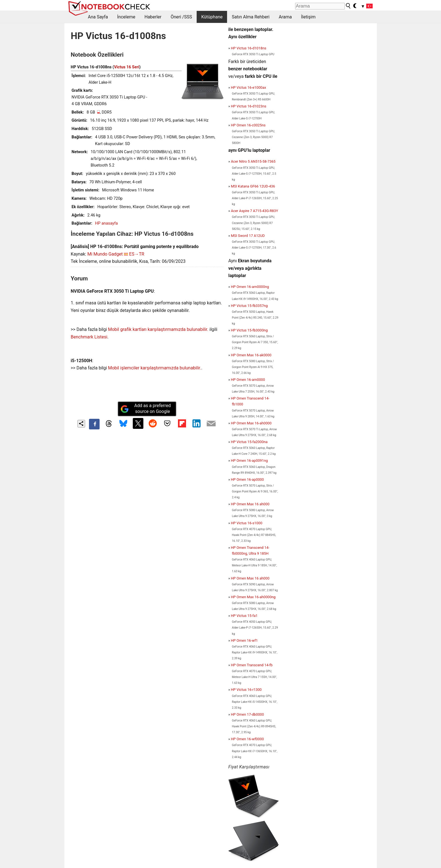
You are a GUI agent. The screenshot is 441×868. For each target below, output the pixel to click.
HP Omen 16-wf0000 (247, 739)
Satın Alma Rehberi (251, 17)
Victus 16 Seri (127, 67)
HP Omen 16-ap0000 (247, 479)
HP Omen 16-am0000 (248, 380)
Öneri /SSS (181, 17)
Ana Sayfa (98, 17)
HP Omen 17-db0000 (248, 714)
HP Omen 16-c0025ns (248, 125)
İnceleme (126, 17)
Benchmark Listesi (89, 337)
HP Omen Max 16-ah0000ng (253, 597)
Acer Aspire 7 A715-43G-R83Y (255, 211)
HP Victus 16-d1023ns (249, 106)
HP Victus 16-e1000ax (249, 87)
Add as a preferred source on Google (146, 408)
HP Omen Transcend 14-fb (252, 665)
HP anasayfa (106, 223)
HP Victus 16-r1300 (246, 690)
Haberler (153, 17)
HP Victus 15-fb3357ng (249, 306)
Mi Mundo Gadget (105, 254)
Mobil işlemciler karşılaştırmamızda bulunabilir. (155, 368)
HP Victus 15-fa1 (244, 616)
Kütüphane (212, 17)
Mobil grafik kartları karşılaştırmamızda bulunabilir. (158, 329)
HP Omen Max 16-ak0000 (251, 355)
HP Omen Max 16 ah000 (250, 504)
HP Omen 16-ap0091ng (250, 461)
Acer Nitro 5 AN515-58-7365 (253, 161)
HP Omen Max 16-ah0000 (251, 423)
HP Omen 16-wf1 (244, 640)
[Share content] (81, 424)
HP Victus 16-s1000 (247, 523)
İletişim (308, 17)
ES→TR (137, 254)
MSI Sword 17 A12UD (248, 236)
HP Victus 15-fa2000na (249, 442)
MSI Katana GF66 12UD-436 (253, 186)
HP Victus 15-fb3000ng (249, 330)
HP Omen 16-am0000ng (250, 287)
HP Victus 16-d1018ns (249, 48)
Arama (285, 17)
